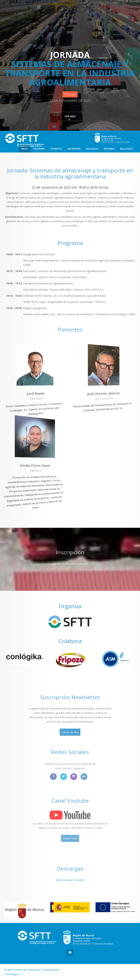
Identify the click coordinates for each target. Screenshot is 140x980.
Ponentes (56, 149)
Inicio (25, 149)
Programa (39, 149)
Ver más (70, 116)
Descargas (92, 149)
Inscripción (74, 149)
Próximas (109, 149)
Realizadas (127, 149)
